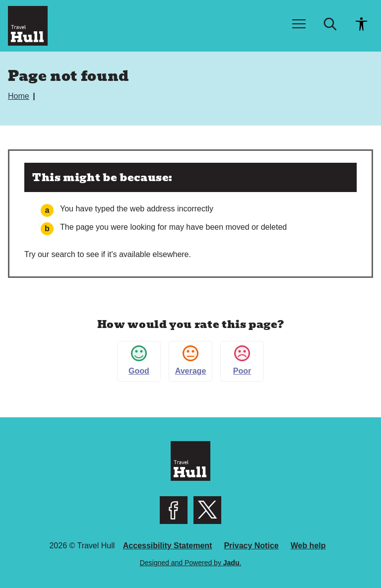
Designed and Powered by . (191, 563)
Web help (308, 546)
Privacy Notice (251, 546)
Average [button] (191, 360)
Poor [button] (242, 360)
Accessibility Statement (168, 546)
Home (20, 96)
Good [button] (139, 360)
